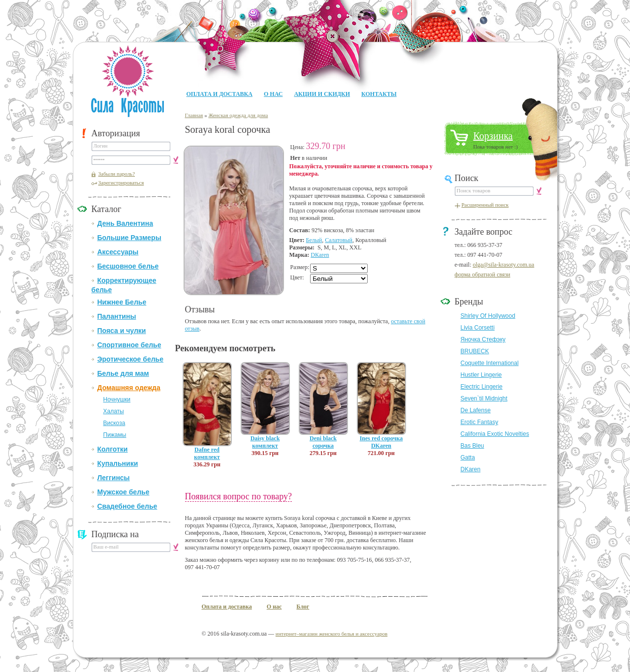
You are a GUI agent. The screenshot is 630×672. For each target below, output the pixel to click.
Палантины (117, 316)
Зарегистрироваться (121, 183)
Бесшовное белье (128, 266)
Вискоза (114, 423)
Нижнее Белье (122, 302)
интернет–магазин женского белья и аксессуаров (331, 634)
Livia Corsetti (478, 328)
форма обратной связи (483, 275)
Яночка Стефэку (483, 339)
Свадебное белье (127, 506)
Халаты (114, 411)
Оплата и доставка (220, 94)
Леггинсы (114, 478)
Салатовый (339, 240)
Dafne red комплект (207, 453)
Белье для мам (123, 373)
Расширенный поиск (485, 205)
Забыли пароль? (117, 174)
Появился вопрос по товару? (239, 496)
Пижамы (115, 435)
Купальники (118, 463)
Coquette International (490, 363)
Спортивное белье (129, 345)
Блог (303, 607)
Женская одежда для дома (238, 115)
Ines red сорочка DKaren (381, 442)
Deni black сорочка (323, 442)
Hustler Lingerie (481, 375)
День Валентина (125, 223)
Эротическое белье (130, 359)
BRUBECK (475, 351)
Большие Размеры (129, 238)
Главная (194, 115)
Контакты (379, 94)
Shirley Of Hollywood (488, 316)
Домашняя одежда (129, 388)
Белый (314, 240)
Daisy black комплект (265, 442)
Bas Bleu (472, 446)
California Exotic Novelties (495, 434)
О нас (273, 94)
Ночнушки (117, 399)
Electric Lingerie (482, 387)
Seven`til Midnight (484, 398)
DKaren (471, 469)
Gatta (468, 458)
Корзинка (493, 136)
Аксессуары (118, 252)
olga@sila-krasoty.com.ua (503, 265)
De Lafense (476, 410)
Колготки (113, 449)
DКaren (320, 255)
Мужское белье (124, 492)
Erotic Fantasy (480, 422)
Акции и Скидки (322, 94)
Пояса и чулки (122, 331)
